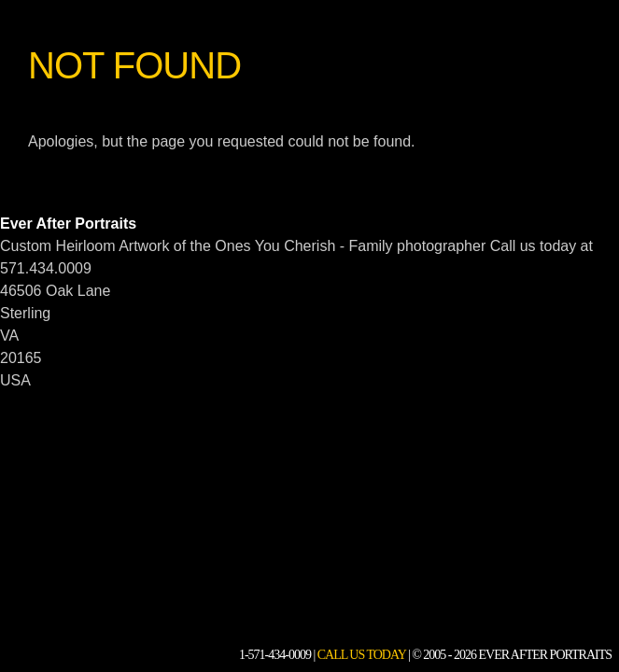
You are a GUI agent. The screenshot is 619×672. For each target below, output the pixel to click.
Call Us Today (362, 655)
